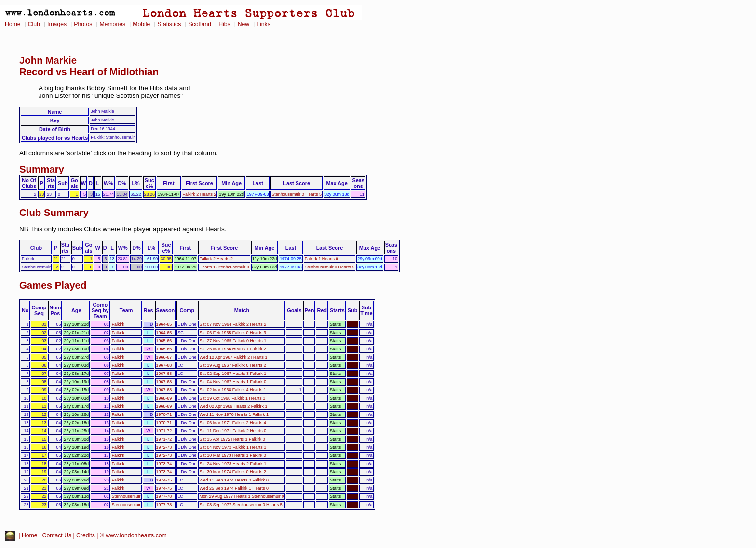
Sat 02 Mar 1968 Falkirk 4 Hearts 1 (232, 390)
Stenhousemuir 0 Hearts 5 (296, 194)
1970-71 (164, 414)
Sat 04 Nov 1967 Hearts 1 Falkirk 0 (233, 382)
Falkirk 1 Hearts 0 (322, 259)
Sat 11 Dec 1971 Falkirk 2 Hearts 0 (233, 431)
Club (34, 24)
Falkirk (118, 324)
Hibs (224, 24)
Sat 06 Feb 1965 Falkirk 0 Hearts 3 (232, 333)
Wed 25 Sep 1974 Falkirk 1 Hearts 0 (234, 488)
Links (263, 24)
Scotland (200, 24)
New (243, 24)
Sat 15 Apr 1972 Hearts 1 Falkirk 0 (232, 439)
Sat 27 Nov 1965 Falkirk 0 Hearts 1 (233, 341)
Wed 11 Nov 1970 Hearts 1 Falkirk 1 (234, 414)
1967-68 (164, 365)
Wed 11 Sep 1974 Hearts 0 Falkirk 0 (234, 480)
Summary (42, 169)
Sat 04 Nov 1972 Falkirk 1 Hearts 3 (233, 447)
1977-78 (164, 496)
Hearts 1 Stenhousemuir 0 (224, 267)
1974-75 (164, 480)
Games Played (53, 285)
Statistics (169, 24)
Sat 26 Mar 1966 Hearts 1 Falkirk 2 (232, 349)
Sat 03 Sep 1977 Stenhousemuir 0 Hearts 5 (241, 505)
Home (13, 24)
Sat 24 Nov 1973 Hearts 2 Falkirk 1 (233, 464)
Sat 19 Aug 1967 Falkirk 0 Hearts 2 (232, 365)
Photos (83, 24)
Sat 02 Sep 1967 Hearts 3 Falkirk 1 (233, 374)
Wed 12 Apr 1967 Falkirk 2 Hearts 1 (233, 357)
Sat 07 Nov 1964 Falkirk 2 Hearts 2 (233, 324)
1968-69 (164, 398)
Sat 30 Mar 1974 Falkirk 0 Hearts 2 (232, 472)
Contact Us (57, 535)
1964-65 (164, 324)
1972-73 (164, 447)
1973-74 (164, 464)
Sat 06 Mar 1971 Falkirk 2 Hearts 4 (232, 423)
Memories (112, 24)
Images (57, 24)
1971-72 (164, 431)
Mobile (141, 24)
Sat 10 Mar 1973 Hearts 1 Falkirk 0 (232, 455)
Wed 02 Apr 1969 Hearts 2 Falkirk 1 (233, 406)
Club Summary (54, 213)
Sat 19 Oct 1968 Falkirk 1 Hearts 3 (232, 398)
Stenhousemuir (126, 496)
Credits (86, 535)
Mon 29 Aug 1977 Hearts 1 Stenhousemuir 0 (242, 496)
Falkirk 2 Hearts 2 (200, 194)
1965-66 (164, 341)
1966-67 (164, 357)
